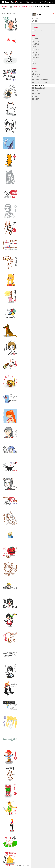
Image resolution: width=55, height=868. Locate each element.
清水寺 (36, 58)
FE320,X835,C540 (40, 82)
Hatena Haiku (38, 85)
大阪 (35, 47)
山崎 (35, 52)
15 (24, 866)
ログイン (33, 2)
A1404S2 (37, 77)
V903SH (36, 94)
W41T (36, 96)
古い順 (12, 13)
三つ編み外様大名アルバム (21, 7)
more (52, 102)
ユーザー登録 (24, 2)
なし (35, 71)
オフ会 (36, 41)
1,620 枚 (36, 19)
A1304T (36, 74)
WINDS (36, 38)
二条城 (36, 44)
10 (20, 866)
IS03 (35, 21)
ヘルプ (40, 2)
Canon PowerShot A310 (42, 79)
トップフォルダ (39, 30)
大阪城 (36, 49)
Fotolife (5, 7)
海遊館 (36, 55)
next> (27, 866)
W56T (36, 99)
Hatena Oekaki (39, 88)
